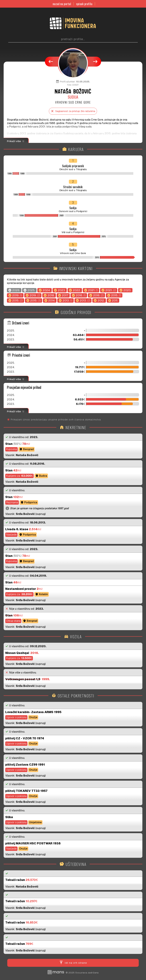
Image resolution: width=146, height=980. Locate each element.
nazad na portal (62, 4)
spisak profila (84, 4)
